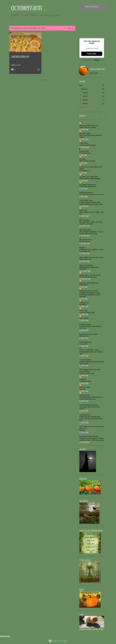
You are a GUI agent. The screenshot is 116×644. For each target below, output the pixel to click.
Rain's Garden (84, 220)
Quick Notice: (84, 171)
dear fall (82, 389)
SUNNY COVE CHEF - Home (89, 350)
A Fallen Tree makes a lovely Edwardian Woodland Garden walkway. (90, 295)
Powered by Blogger (58, 641)
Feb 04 (85, 104)
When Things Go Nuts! (87, 161)
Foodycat (83, 379)
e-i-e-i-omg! (83, 310)
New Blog (83, 305)
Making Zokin (84, 336)
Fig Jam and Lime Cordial (88, 334)
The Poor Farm (85, 395)
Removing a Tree (85, 259)
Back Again (83, 285)
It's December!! (85, 242)
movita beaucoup (86, 342)
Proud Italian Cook (86, 200)
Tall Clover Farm (85, 230)
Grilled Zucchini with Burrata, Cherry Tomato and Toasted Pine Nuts (91, 419)
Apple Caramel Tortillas (88, 127)
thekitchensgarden (86, 193)
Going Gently (84, 151)
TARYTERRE (84, 318)
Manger (82, 248)
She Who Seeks (85, 133)
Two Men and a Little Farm (89, 177)
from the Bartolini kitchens (89, 405)
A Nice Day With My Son (88, 187)
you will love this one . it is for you (92, 194)
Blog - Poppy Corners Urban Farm (91, 257)
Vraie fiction (84, 143)
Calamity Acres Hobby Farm (89, 283)
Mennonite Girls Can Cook (89, 126)
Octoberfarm (26, 8)
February (84, 89)
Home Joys (83, 210)
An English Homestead (87, 185)
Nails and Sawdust (86, 265)
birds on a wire (85, 387)
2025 (81, 85)
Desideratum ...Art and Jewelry (90, 275)
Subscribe (92, 54)
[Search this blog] (95, 7)
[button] (38, 70)
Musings (82, 159)
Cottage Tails (84, 303)
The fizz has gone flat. (87, 312)
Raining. (82, 430)
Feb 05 (85, 100)
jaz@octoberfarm (97, 69)
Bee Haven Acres (85, 240)
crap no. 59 (83, 344)
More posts (43, 80)
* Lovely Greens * (86, 360)
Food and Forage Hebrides (89, 436)
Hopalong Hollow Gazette (88, 291)
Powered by (92, 60)
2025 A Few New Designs (88, 277)
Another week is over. (87, 373)
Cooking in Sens (85, 324)
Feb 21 (85, 96)
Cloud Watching (85, 153)
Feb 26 (85, 93)
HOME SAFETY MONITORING (90, 179)
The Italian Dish (85, 415)
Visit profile (94, 73)
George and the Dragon (88, 145)
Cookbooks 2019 (85, 381)
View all (71, 28)
